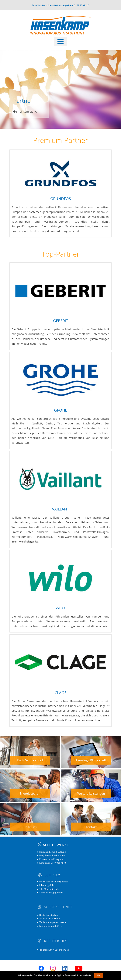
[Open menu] (60, 41)
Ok (99, 975)
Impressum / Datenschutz (54, 950)
